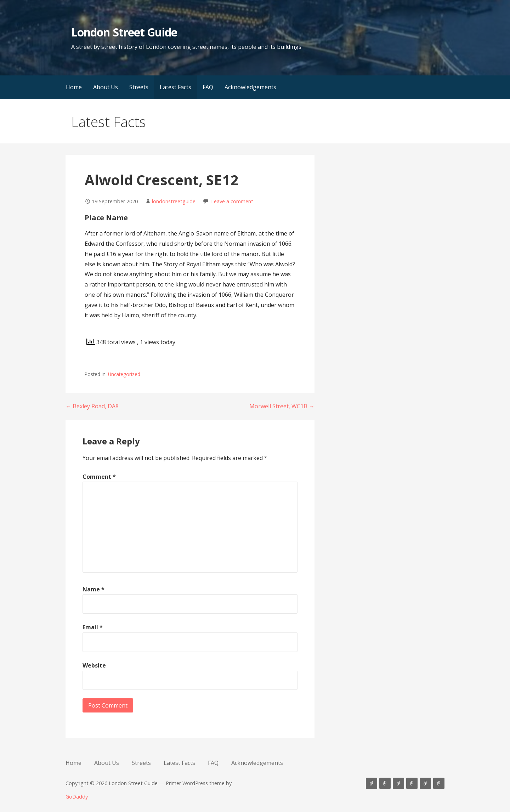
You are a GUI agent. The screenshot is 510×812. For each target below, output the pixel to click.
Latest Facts (175, 87)
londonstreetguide (174, 201)
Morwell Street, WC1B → (282, 406)
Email (93, 627)
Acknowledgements (250, 87)
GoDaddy (77, 797)
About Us (106, 87)
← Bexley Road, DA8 (92, 406)
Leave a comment (232, 201)
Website (94, 665)
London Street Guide (124, 32)
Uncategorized (124, 374)
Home (74, 87)
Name (93, 589)
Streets (139, 87)
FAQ (208, 87)
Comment (99, 477)
